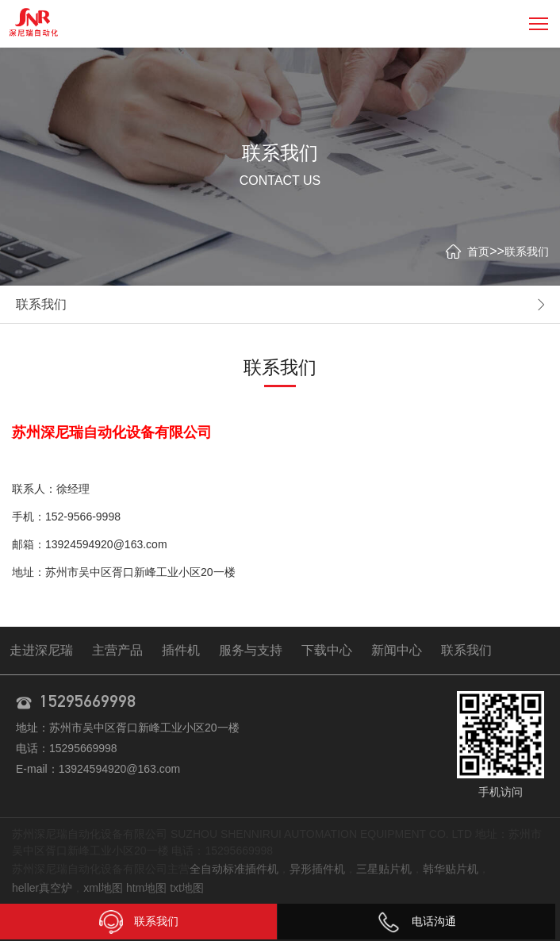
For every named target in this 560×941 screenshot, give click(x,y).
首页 (478, 252)
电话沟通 (416, 921)
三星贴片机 (384, 869)
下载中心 (327, 650)
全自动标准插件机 (234, 869)
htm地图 (146, 888)
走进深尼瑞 (41, 650)
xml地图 (103, 888)
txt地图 (187, 888)
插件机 (181, 650)
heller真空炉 (42, 888)
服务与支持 (251, 650)
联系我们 (527, 252)
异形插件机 (317, 869)
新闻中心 (397, 650)
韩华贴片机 (451, 869)
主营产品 (117, 650)
